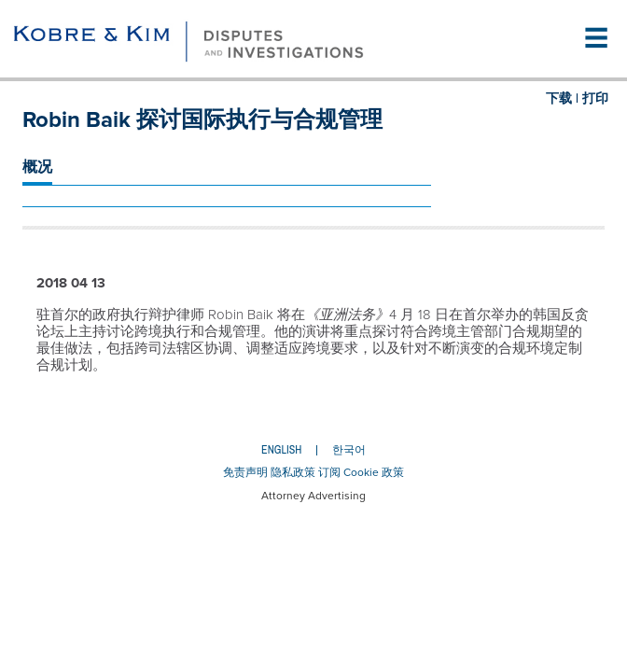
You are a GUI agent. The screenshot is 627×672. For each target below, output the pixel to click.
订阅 (329, 472)
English (281, 450)
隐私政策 (293, 472)
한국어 (349, 450)
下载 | (562, 98)
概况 (37, 167)
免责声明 (245, 472)
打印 (595, 98)
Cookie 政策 (374, 472)
